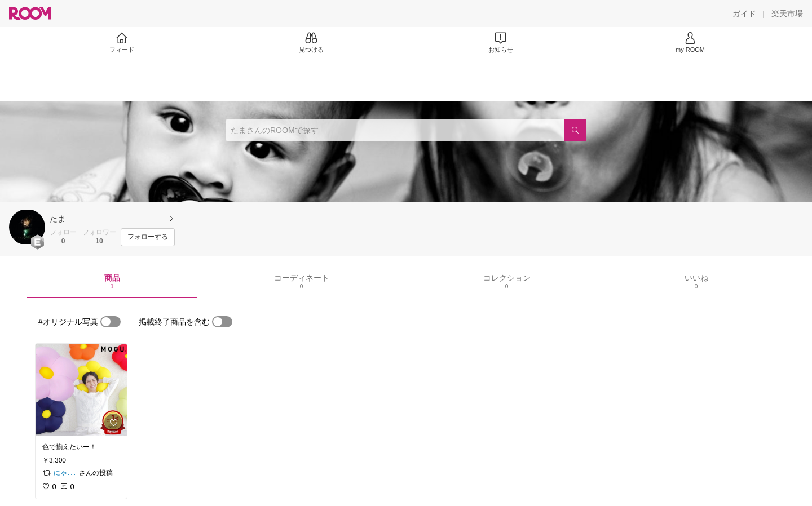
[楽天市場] (787, 14)
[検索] (575, 130)
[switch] (111, 322)
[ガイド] (744, 14)
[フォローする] (148, 237)
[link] (81, 390)
